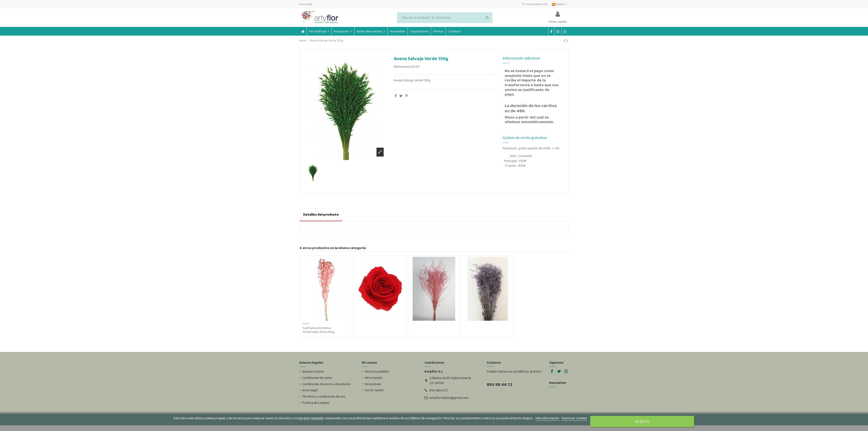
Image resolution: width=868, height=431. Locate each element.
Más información (548, 418)
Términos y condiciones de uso (324, 396)
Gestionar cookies (574, 418)
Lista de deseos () (535, 4)
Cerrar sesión (374, 390)
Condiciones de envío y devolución (326, 384)
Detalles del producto (321, 214)
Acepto (642, 422)
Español (560, 4)
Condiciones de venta (317, 378)
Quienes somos (313, 372)
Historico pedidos (377, 372)
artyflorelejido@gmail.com (449, 398)
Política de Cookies (316, 403)
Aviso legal (306, 4)
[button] (343, 31)
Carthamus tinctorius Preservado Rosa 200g (319, 330)
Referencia (401, 67)
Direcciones (373, 384)
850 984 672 (439, 390)
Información (373, 378)
